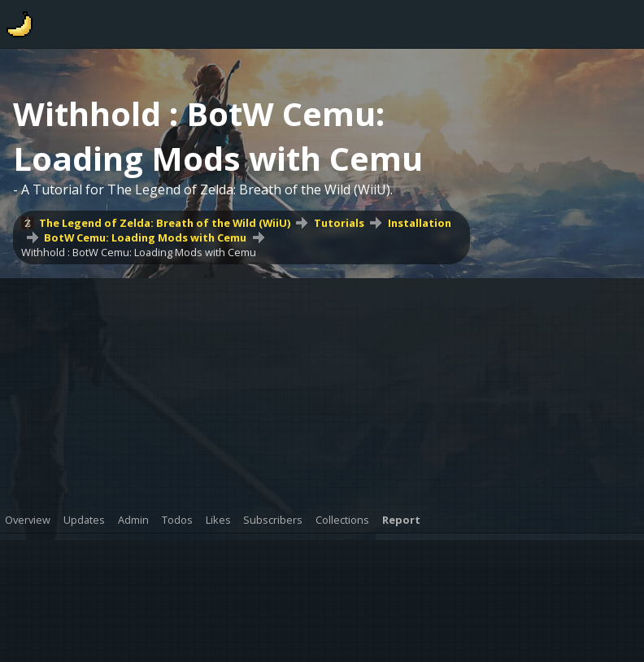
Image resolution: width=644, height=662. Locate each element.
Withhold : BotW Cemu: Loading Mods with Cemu (139, 252)
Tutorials (339, 223)
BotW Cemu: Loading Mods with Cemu (145, 237)
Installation (420, 223)
